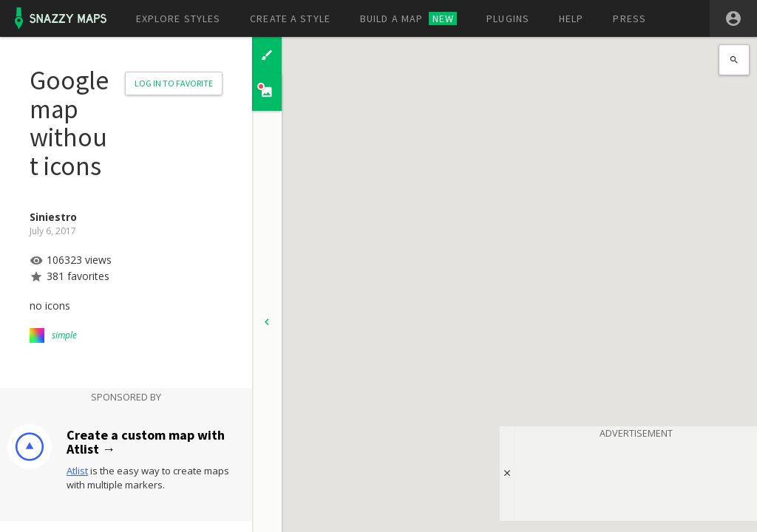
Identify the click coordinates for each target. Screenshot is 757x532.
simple (64, 335)
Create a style (290, 18)
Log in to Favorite (174, 83)
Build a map (408, 18)
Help (571, 18)
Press (629, 18)
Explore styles (179, 18)
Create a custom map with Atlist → (146, 442)
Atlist (77, 471)
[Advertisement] (636, 477)
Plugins (508, 18)
